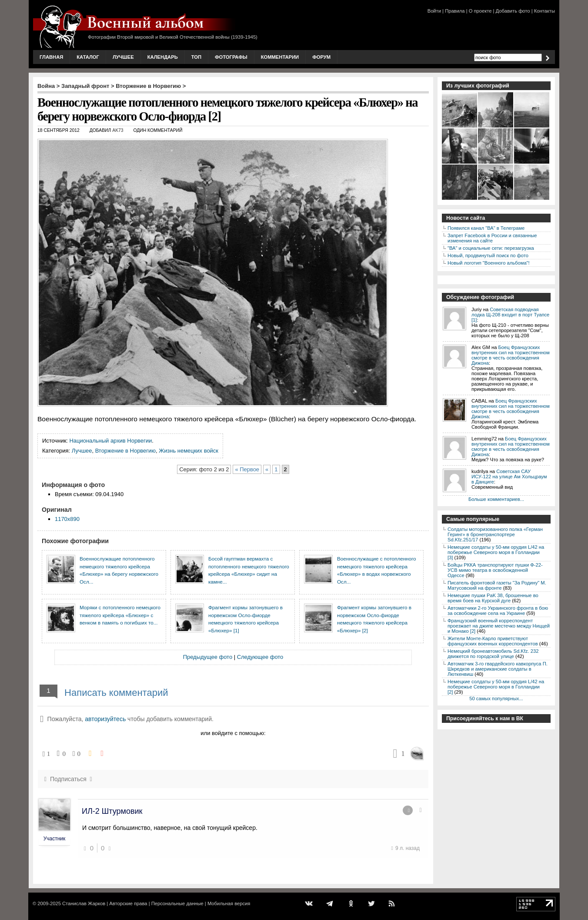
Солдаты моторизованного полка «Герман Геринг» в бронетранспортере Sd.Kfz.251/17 (495, 534)
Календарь (163, 57)
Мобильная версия (229, 903)
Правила (455, 11)
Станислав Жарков (84, 903)
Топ (196, 57)
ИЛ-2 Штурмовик (112, 811)
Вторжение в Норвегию (148, 86)
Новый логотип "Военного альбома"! (489, 263)
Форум (321, 57)
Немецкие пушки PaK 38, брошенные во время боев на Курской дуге (493, 598)
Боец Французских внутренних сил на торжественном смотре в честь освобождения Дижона (511, 355)
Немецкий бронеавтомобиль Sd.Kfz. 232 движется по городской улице (493, 654)
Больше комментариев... (496, 499)
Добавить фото (513, 11)
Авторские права (128, 903)
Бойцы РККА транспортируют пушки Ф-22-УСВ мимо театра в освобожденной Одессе (495, 570)
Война (46, 86)
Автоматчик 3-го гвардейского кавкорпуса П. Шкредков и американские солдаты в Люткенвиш (498, 669)
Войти (434, 11)
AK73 (118, 130)
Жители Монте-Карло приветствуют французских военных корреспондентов (493, 641)
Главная (51, 57)
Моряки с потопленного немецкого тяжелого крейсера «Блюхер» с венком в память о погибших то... (120, 615)
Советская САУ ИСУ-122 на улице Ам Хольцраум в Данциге (509, 477)
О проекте (480, 11)
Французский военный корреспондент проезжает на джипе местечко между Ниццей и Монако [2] (499, 626)
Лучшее (123, 57)
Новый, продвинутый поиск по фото (488, 255)
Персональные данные (177, 903)
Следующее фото (260, 657)
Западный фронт (85, 86)
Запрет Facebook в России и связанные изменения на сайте (492, 238)
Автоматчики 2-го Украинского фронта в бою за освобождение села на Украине (498, 611)
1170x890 (67, 519)
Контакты (545, 11)
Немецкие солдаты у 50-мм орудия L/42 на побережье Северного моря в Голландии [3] (496, 552)
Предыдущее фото (208, 657)
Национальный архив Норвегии (111, 441)
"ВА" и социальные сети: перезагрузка (491, 248)
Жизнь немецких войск (189, 451)
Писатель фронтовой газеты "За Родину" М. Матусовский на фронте (497, 585)
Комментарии (280, 57)
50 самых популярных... (496, 698)
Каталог (88, 57)
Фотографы (231, 57)
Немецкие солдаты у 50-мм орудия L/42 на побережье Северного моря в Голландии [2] (496, 687)
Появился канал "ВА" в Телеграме (486, 228)
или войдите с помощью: (233, 733)
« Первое (247, 469)
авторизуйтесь (105, 719)
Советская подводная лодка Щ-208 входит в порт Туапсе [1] (510, 315)
